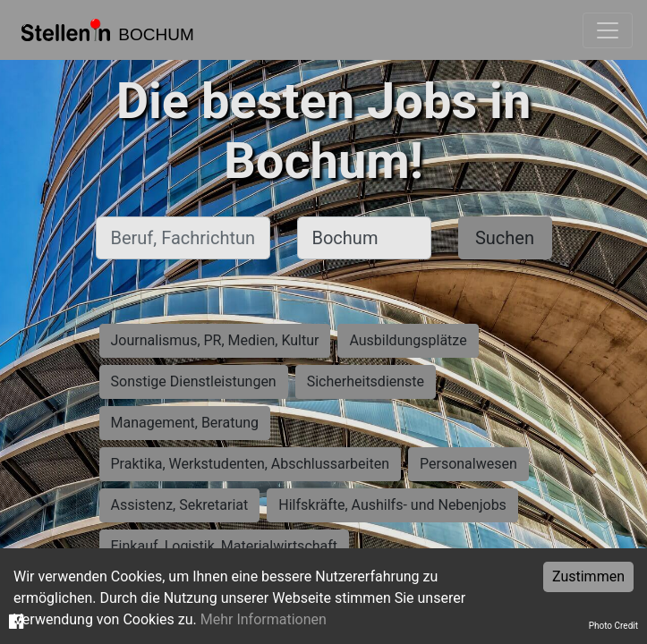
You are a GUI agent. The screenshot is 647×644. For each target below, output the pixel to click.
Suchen (505, 238)
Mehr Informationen (264, 619)
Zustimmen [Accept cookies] (588, 576)
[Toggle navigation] (608, 30)
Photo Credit (613, 626)
